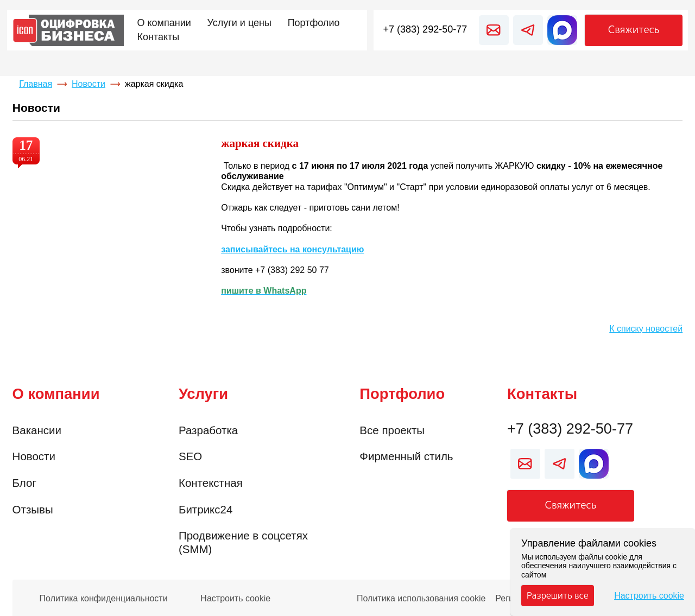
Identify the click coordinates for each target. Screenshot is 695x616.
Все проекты (392, 430)
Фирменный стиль (406, 456)
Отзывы (33, 509)
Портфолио (402, 394)
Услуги (203, 394)
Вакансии (37, 430)
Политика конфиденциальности (104, 599)
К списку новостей (646, 329)
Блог (24, 483)
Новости (89, 84)
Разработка (208, 430)
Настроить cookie (235, 599)
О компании (56, 394)
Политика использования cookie (421, 599)
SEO (190, 456)
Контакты (542, 394)
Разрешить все (558, 595)
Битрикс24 (206, 509)
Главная (36, 84)
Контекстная (211, 483)
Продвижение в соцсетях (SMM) (243, 542)
